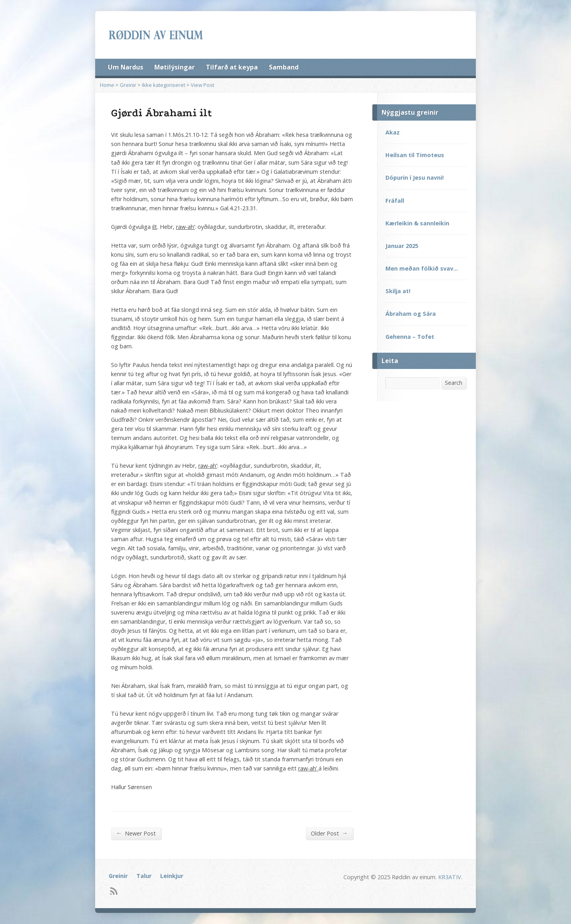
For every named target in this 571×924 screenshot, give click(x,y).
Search (454, 383)
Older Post (329, 833)
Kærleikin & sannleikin (417, 223)
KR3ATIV (450, 877)
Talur (144, 876)
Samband (284, 67)
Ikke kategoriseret (164, 85)
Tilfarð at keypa (232, 67)
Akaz (393, 132)
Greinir (128, 85)
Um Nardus (126, 67)
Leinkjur (172, 876)
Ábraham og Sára (411, 314)
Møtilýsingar (174, 67)
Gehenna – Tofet (410, 337)
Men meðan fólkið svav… (422, 268)
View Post (202, 85)
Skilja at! (398, 291)
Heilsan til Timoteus (415, 155)
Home (107, 85)
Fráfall (395, 201)
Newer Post (136, 833)
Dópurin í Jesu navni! (415, 178)
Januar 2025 (402, 246)
